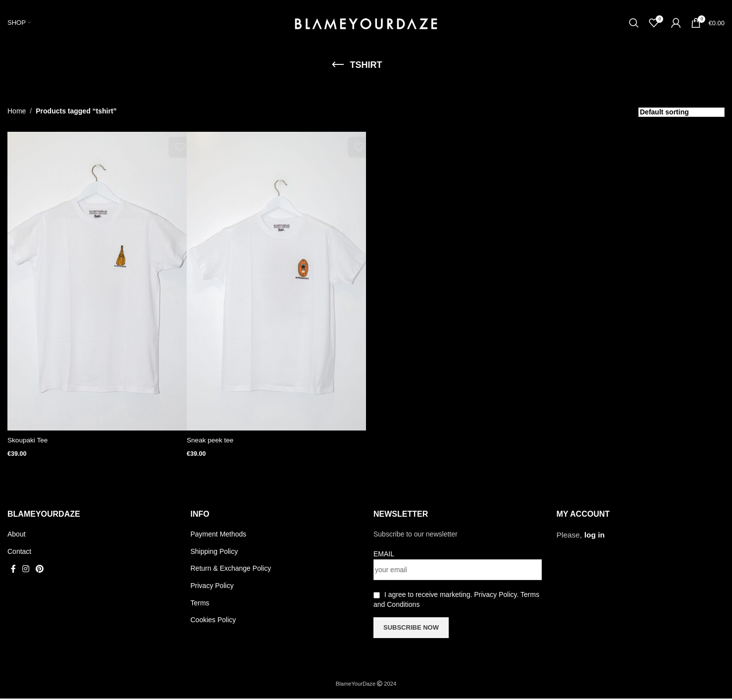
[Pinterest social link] (40, 570)
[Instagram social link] (26, 570)
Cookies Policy (213, 621)
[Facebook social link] (13, 570)
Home (17, 115)
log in (595, 536)
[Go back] (338, 69)
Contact (19, 553)
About (17, 536)
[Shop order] (681, 117)
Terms (200, 604)
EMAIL (384, 555)
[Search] (634, 25)
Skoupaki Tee (28, 444)
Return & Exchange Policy (231, 570)
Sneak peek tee (211, 444)
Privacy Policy (212, 587)
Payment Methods (219, 536)
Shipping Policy (214, 553)
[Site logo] (366, 24)
